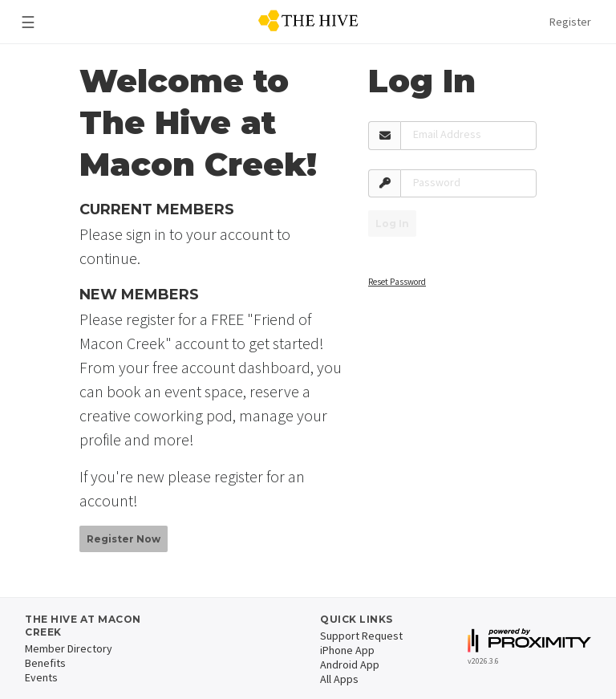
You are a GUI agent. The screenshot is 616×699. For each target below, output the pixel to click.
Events (41, 677)
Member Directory (69, 648)
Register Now (124, 539)
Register (570, 22)
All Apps (339, 679)
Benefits (45, 663)
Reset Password (397, 282)
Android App (350, 664)
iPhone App (347, 650)
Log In (392, 224)
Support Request (361, 636)
